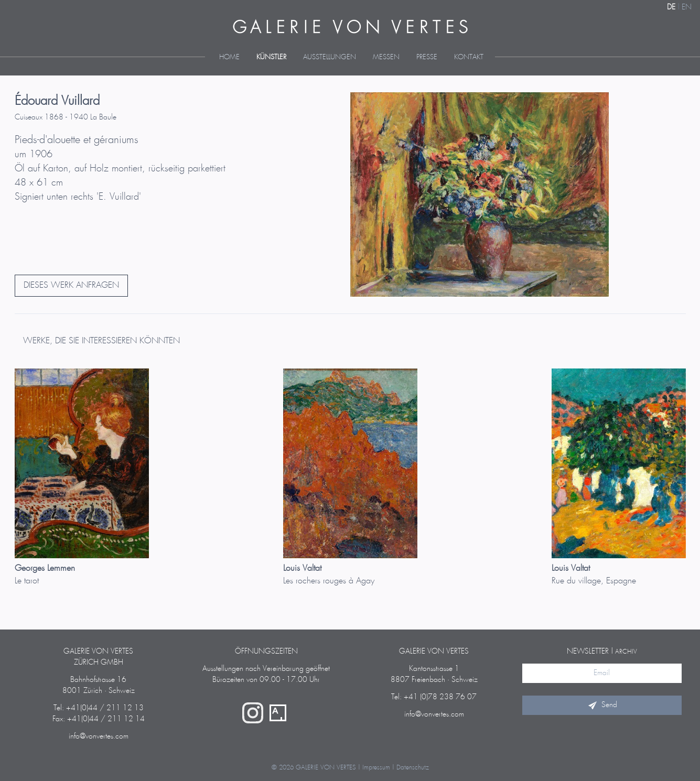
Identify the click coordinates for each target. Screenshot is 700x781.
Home (229, 57)
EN (687, 7)
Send (602, 705)
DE (671, 7)
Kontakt (469, 57)
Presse (427, 57)
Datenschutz (413, 768)
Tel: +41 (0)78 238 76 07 (434, 697)
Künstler (271, 57)
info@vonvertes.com (99, 736)
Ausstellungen (330, 57)
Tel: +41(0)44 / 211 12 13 (99, 708)
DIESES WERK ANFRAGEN (71, 285)
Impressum (376, 768)
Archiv (626, 652)
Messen (386, 57)
